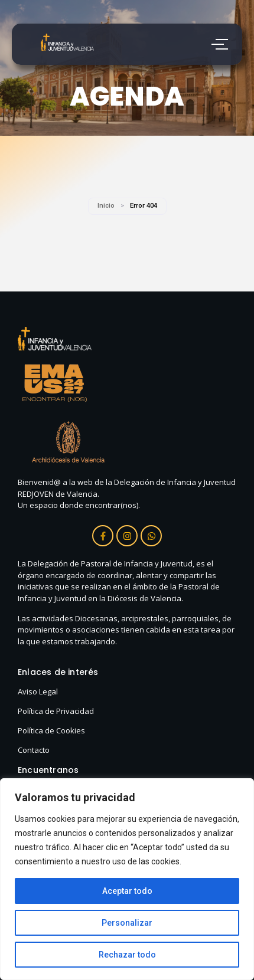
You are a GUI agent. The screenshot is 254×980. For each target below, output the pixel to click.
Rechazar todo (127, 955)
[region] (127, 879)
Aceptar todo (127, 891)
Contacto (34, 750)
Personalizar (127, 923)
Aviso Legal (38, 691)
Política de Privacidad (56, 711)
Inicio (106, 206)
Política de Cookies (51, 730)
